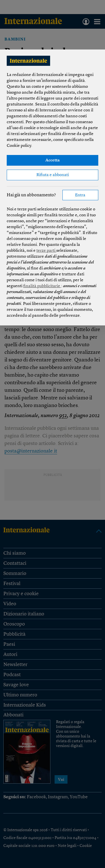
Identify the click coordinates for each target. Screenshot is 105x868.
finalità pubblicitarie (42, 286)
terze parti (46, 251)
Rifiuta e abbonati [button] (53, 175)
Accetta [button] (53, 160)
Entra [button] (80, 195)
